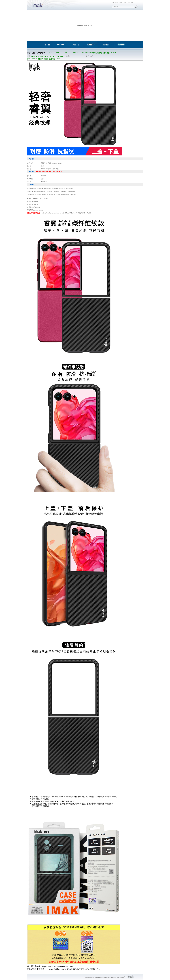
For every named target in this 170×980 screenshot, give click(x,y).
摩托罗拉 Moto (42, 53)
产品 (29, 53)
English (114, 2)
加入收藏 (124, 2)
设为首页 (130, 2)
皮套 (34, 53)
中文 (119, 2)
